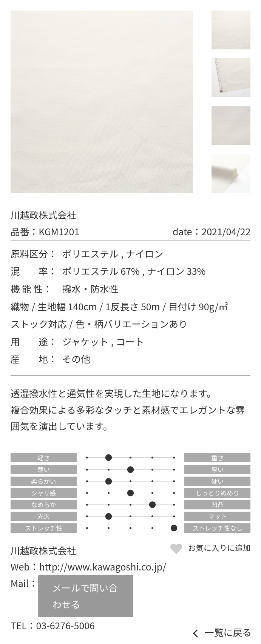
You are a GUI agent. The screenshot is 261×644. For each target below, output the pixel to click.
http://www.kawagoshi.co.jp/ (102, 566)
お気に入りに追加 (219, 547)
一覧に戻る (228, 632)
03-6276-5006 (66, 625)
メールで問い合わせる (85, 596)
